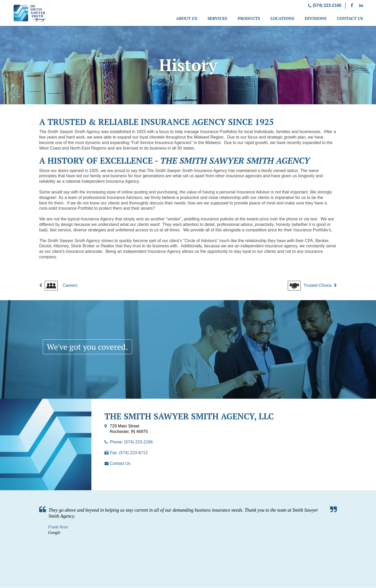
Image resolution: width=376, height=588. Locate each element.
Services (217, 18)
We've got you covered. (89, 347)
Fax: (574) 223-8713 (129, 453)
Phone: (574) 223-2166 (131, 442)
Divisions (316, 18)
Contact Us (350, 18)
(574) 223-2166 (325, 5)
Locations (282, 18)
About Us (187, 18)
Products (249, 18)
